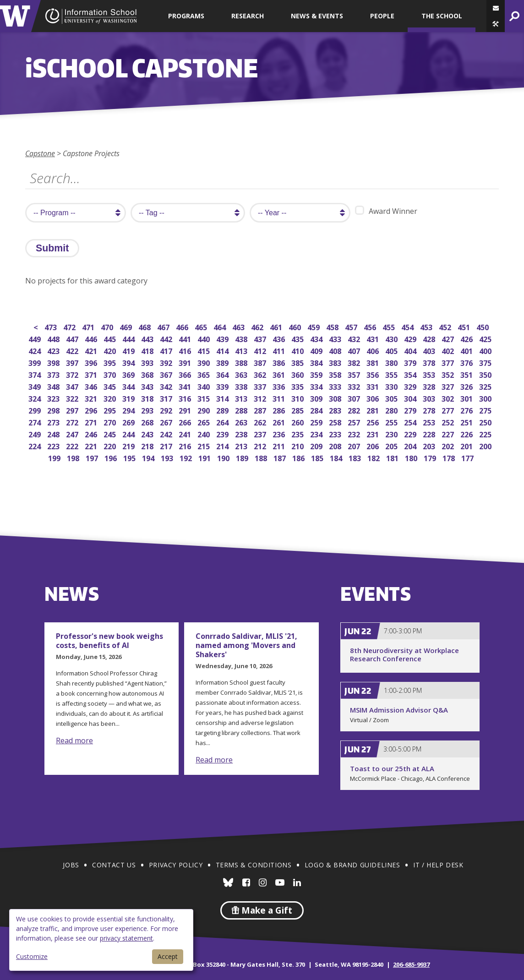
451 (465, 326)
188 (262, 457)
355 (392, 374)
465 (202, 326)
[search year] (300, 213)
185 (318, 457)
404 (411, 350)
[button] (496, 24)
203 (430, 445)
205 (392, 445)
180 (412, 457)
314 (223, 398)
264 (223, 422)
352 (449, 374)
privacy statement (126, 938)
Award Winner (386, 211)
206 (374, 445)
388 (242, 362)
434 (317, 338)
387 (261, 362)
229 (411, 433)
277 (449, 410)
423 (54, 350)
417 (167, 350)
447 (73, 338)
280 (392, 410)
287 (261, 410)
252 (449, 422)
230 (392, 433)
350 (486, 374)
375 (486, 362)
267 (167, 422)
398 (54, 362)
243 (148, 433)
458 (333, 326)
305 (392, 398)
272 (73, 422)
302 (449, 398)
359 (317, 374)
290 (205, 410)
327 (449, 386)
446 (92, 338)
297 (73, 410)
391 (186, 362)
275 (486, 410)
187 (281, 457)
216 (186, 445)
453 (427, 326)
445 (111, 338)
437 (261, 338)
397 (73, 362)
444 (129, 338)
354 (411, 374)
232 (355, 433)
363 (242, 374)
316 (186, 398)
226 (467, 433)
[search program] (76, 213)
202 (449, 445)
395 (111, 362)
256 (374, 422)
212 (261, 445)
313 (242, 398)
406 (374, 350)
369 (129, 374)
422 (73, 350)
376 (467, 362)
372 (73, 374)
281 (374, 410)
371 (92, 374)
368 (148, 374)
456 (371, 326)
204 (411, 445)
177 (468, 457)
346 (92, 386)
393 (148, 362)
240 (205, 433)
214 (223, 445)
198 (74, 457)
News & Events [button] (317, 16)
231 (374, 433)
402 (449, 350)
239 (223, 433)
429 (411, 338)
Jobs (71, 865)
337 (261, 386)
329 (411, 386)
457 (352, 326)
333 (336, 386)
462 (258, 326)
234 (317, 433)
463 (239, 326)
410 (298, 350)
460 (296, 326)
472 (70, 326)
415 (205, 350)
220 (111, 445)
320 (111, 398)
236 (280, 433)
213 (242, 445)
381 (374, 362)
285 (298, 410)
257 (355, 422)
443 (148, 338)
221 (92, 445)
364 (223, 374)
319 (129, 398)
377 (449, 362)
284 (317, 410)
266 (186, 422)
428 (430, 338)
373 (54, 374)
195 (130, 457)
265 (205, 422)
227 (449, 433)
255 (392, 422)
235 (298, 433)
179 (431, 457)
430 (392, 338)
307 (355, 398)
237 (261, 433)
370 (111, 374)
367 (167, 374)
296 (92, 410)
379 (411, 362)
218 (148, 445)
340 (205, 386)
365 (205, 374)
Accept (168, 956)
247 (73, 433)
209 (317, 445)
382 (355, 362)
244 (129, 433)
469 (127, 326)
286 (280, 410)
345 (111, 386)
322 (73, 398)
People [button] (382, 16)
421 (92, 350)
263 (242, 422)
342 (167, 386)
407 (355, 350)
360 (298, 374)
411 (280, 350)
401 (467, 350)
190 (224, 457)
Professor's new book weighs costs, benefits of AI (109, 641)
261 (280, 422)
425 (486, 338)
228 (430, 433)
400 (486, 350)
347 (73, 386)
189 (243, 457)
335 (298, 386)
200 (486, 445)
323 (54, 398)
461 (277, 326)
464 (221, 326)
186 (299, 457)
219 (129, 445)
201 (467, 445)
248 (54, 433)
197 (93, 457)
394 (129, 362)
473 (52, 326)
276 (467, 410)
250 (486, 422)
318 (148, 398)
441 (186, 338)
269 (129, 422)
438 (242, 338)
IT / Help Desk (438, 865)
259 (317, 422)
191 (205, 457)
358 (336, 374)
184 (337, 457)
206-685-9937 (411, 964)
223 (54, 445)
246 (92, 433)
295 (111, 410)
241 (186, 433)
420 (111, 350)
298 (54, 410)
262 (261, 422)
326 (467, 386)
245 (111, 433)
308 (336, 398)
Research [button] (248, 16)
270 (111, 422)
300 (486, 398)
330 (392, 386)
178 (450, 457)
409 (317, 350)
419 (129, 350)
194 (149, 457)
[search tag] (188, 213)
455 (390, 326)
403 (430, 350)
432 (355, 338)
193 (168, 457)
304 (411, 398)
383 (336, 362)
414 (223, 350)
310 (298, 398)
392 (167, 362)
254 (411, 422)
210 (298, 445)
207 (355, 445)
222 (73, 445)
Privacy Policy (176, 865)
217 (167, 445)
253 (430, 422)
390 (205, 362)
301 (467, 398)
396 (92, 362)
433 (336, 338)
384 (317, 362)
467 (164, 326)
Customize (32, 956)
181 (393, 457)
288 (242, 410)
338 (242, 386)
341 (186, 386)
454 (408, 326)
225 (486, 433)
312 (261, 398)
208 (336, 445)
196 (112, 457)
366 (186, 374)
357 (355, 374)
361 (280, 374)
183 (356, 457)
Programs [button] (186, 16)
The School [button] (442, 16)
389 (223, 362)
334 (317, 386)
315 (205, 398)
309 (317, 398)
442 (167, 338)
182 (374, 457)
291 (186, 410)
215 (205, 445)
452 (446, 326)
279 (411, 410)
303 (430, 398)
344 (129, 386)
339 (223, 386)
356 (374, 374)
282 (355, 410)
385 (298, 362)
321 (92, 398)
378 (430, 362)
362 (261, 374)
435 (298, 338)
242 (167, 433)
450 (483, 326)
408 (336, 350)
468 (145, 326)
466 (183, 326)
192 (187, 457)
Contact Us (114, 865)
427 (449, 338)
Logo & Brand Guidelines (352, 865)
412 (261, 350)
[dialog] (101, 940)
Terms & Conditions (254, 865)
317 (167, 398)
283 (336, 410)
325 (486, 386)
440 (205, 338)
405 (392, 350)
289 (223, 410)
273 (54, 422)
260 (298, 422)
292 (167, 410)
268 (148, 422)
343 (148, 386)
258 (336, 422)
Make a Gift (262, 910)
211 (280, 445)
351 (467, 374)
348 (54, 386)
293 (148, 410)
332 (355, 386)
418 (148, 350)
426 (467, 338)
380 (392, 362)
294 (129, 410)
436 (280, 338)
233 (336, 433)
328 (430, 386)
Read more (74, 740)
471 (89, 326)
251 (467, 422)
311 (280, 398)
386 (280, 362)
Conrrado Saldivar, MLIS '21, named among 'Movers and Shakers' (246, 645)
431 (374, 338)
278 (430, 410)
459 (314, 326)
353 (430, 374)
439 (223, 338)
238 (242, 433)
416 (186, 350)
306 (374, 398)
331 (374, 386)
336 (280, 386)
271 (92, 422)
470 (108, 326)
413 (242, 350)
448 (54, 338)
